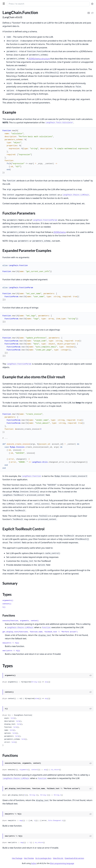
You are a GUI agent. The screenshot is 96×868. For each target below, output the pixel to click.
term (12, 718)
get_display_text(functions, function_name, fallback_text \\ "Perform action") (40, 632)
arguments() (8, 600)
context (34, 770)
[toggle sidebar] (3, 3)
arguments (24, 770)
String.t (35, 682)
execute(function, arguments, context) (21, 621)
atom (37, 699)
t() (4, 607)
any (46, 682)
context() (7, 604)
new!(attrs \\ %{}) (11, 651)
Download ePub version (74, 858)
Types (7, 594)
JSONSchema (60, 232)
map (21, 821)
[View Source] (90, 675)
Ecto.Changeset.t (56, 821)
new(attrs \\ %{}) (11, 643)
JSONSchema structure (39, 59)
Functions (9, 615)
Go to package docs (43, 858)
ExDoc (34, 863)
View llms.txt (58, 858)
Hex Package (17, 858)
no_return (55, 770)
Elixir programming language (62, 863)
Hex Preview (29, 858)
